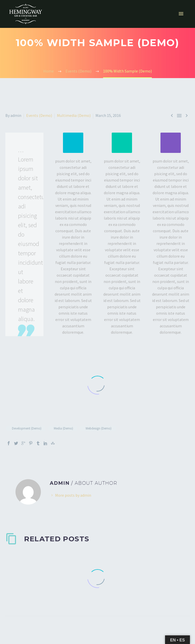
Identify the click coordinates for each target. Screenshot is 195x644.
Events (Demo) (39, 115)
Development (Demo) (27, 428)
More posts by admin (73, 495)
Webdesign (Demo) (99, 428)
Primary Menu (181, 14)
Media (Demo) (63, 428)
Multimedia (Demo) (74, 115)
